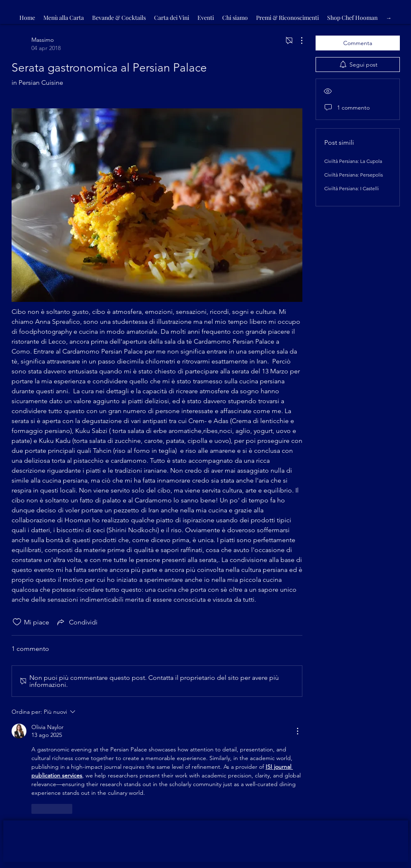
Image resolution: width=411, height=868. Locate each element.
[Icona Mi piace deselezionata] (17, 622)
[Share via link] (77, 622)
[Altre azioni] (297, 41)
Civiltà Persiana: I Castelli (352, 188)
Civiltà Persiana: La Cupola (353, 161)
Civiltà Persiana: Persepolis (354, 175)
